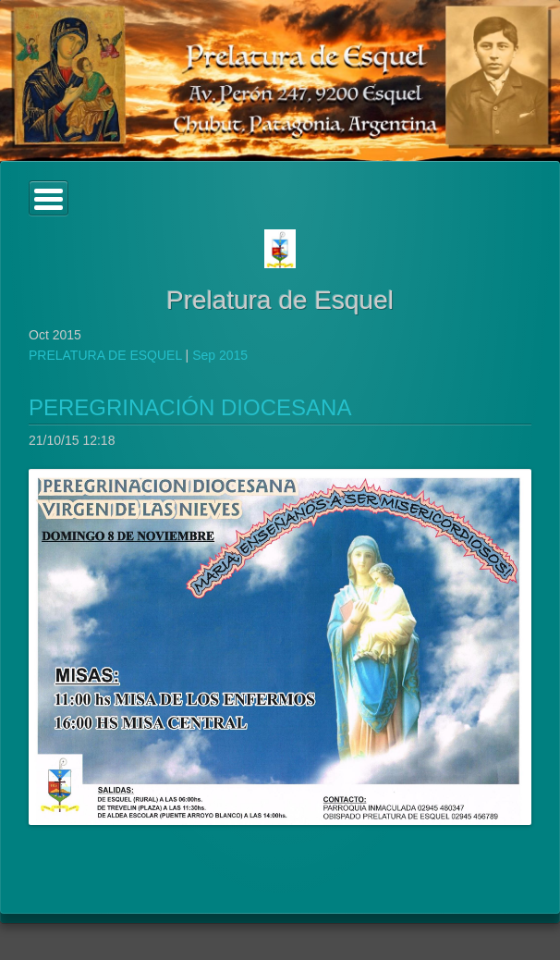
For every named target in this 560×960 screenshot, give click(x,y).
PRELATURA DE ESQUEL (105, 355)
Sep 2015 (220, 355)
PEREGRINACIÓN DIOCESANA (190, 407)
